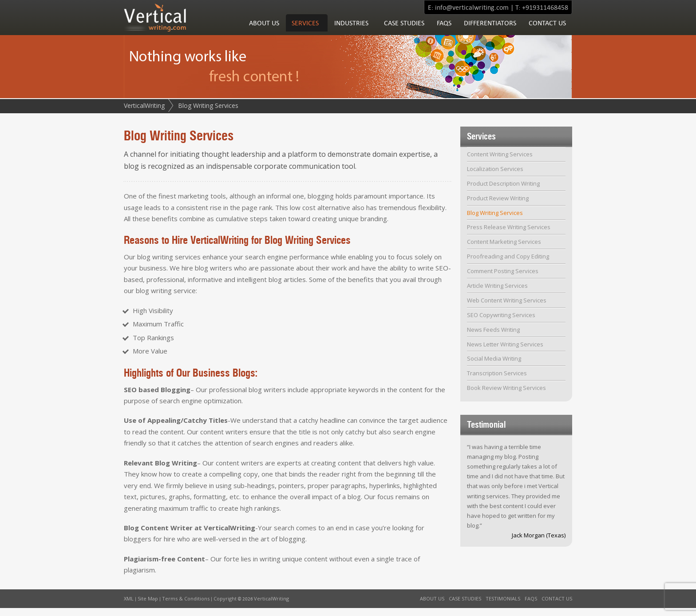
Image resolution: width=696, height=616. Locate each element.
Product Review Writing (498, 206)
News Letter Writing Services (505, 352)
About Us (264, 31)
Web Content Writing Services (507, 308)
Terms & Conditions (186, 606)
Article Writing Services (497, 294)
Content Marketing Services (504, 250)
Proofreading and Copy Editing (508, 264)
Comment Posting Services (503, 279)
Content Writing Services (500, 162)
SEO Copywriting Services (501, 323)
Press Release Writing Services (509, 235)
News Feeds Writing (493, 338)
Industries (351, 31)
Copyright (225, 606)
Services (305, 31)
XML (129, 606)
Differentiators (490, 31)
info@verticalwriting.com (472, 7)
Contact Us (547, 31)
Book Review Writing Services (506, 396)
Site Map (148, 606)
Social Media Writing (494, 366)
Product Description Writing (503, 191)
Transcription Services (497, 381)
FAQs (444, 31)
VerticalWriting (144, 113)
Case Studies (404, 31)
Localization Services (495, 177)
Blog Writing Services (495, 221)
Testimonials (503, 606)
